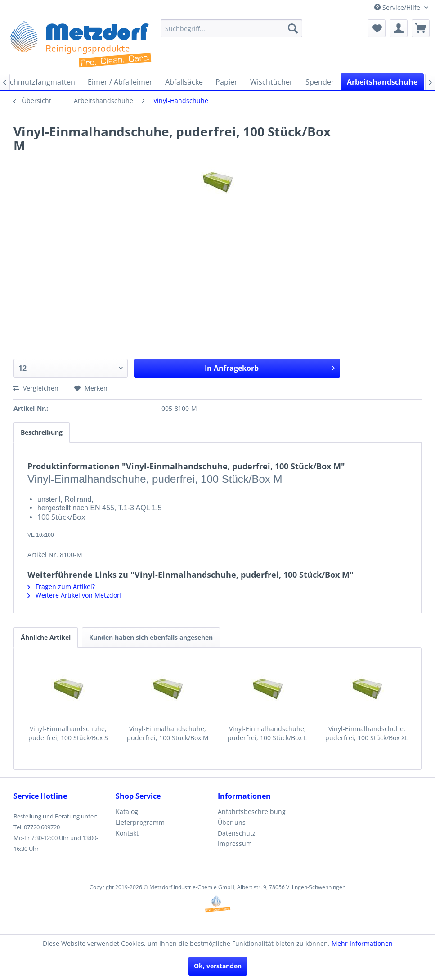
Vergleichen (36, 388)
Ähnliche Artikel (46, 637)
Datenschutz (237, 833)
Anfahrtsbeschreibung (252, 811)
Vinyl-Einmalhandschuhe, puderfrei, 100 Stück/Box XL (367, 733)
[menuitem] (231, 28)
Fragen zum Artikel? (61, 587)
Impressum (235, 843)
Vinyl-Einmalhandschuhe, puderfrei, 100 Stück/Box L (267, 733)
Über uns (232, 822)
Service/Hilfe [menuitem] (398, 7)
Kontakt (127, 833)
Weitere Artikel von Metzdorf (75, 595)
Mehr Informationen (362, 943)
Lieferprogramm (140, 822)
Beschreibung (42, 432)
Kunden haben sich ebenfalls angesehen (151, 637)
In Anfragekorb (270, 367)
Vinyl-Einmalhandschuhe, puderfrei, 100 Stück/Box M (168, 733)
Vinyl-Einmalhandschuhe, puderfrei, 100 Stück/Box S (68, 733)
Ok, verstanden (218, 966)
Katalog (127, 811)
